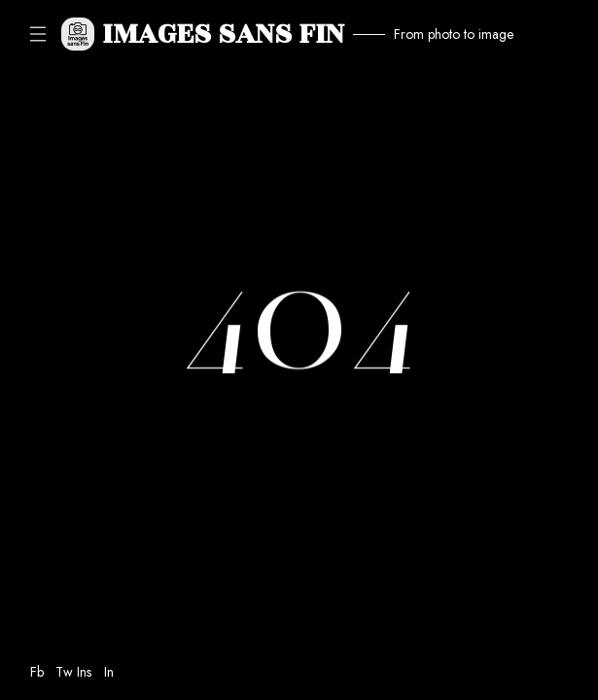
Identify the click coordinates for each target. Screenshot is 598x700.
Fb (37, 672)
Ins (84, 672)
